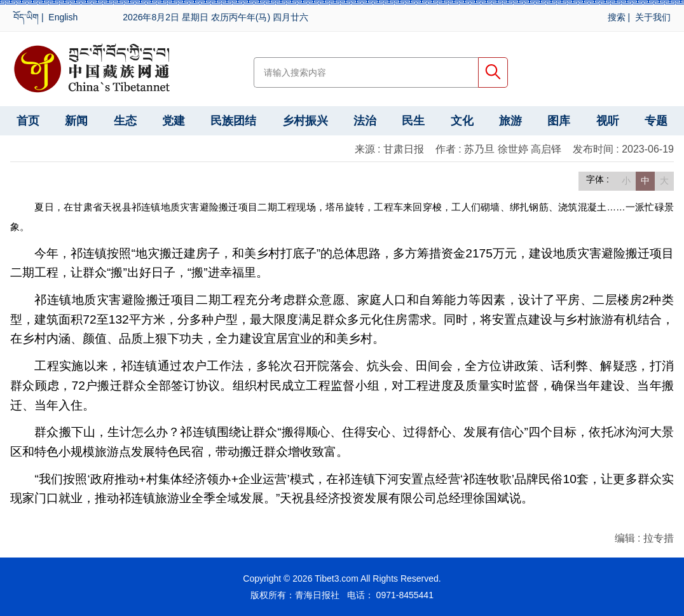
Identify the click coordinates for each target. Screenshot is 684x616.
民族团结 (233, 121)
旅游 (510, 121)
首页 (28, 121)
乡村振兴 (305, 121)
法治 (365, 121)
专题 (656, 121)
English (63, 17)
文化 (462, 121)
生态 (125, 121)
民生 (413, 121)
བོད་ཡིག (26, 17)
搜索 (617, 17)
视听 (608, 121)
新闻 (76, 121)
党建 (174, 121)
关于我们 (653, 17)
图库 (559, 121)
